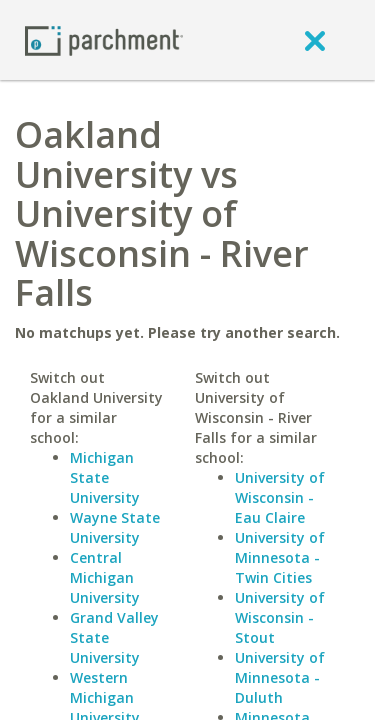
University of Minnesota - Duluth (280, 677)
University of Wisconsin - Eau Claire (280, 497)
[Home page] (104, 39)
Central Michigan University (105, 577)
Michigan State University (105, 477)
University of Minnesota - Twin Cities (280, 557)
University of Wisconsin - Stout (280, 617)
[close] (315, 40)
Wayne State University (115, 527)
